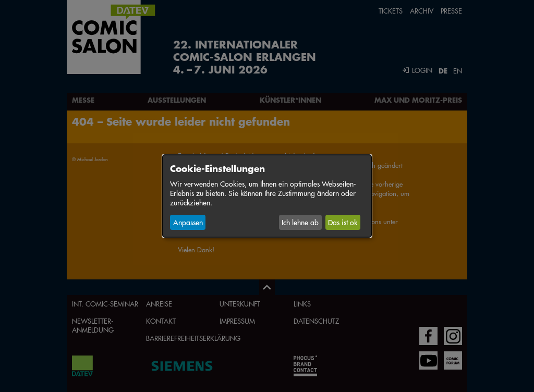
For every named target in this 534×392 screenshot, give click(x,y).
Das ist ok (343, 222)
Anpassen (188, 222)
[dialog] (267, 196)
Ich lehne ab (300, 222)
